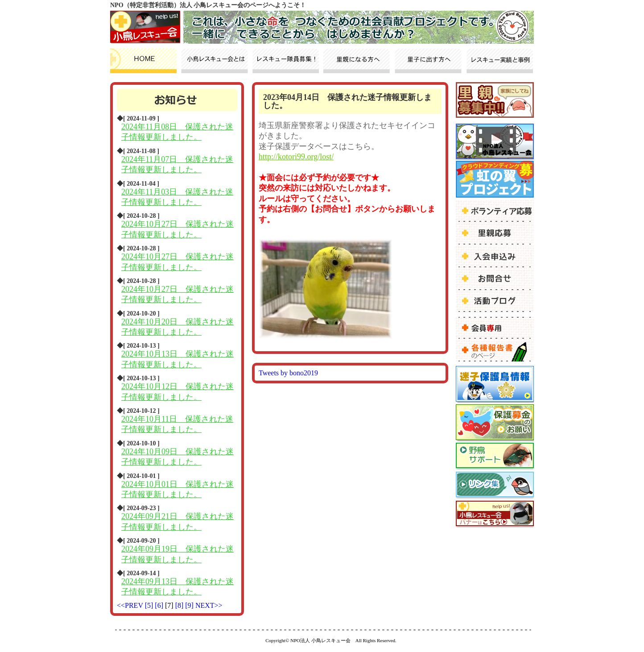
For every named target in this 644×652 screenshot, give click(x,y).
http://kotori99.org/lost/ (296, 157)
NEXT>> (209, 605)
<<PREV (130, 605)
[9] (190, 605)
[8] (180, 605)
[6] (160, 605)
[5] (150, 605)
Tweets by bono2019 (288, 373)
